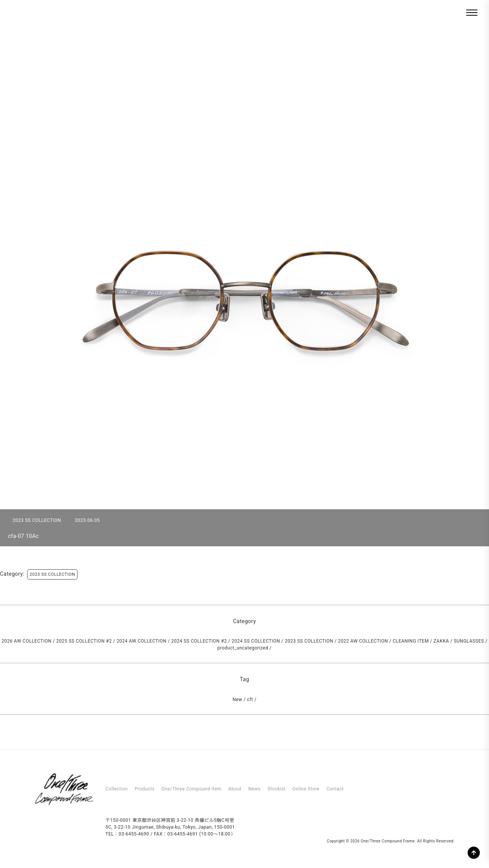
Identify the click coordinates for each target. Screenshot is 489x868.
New (237, 700)
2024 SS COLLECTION (256, 641)
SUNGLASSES (469, 641)
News (254, 789)
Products (144, 789)
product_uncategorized (243, 648)
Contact (335, 789)
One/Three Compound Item (192, 789)
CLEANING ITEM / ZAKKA (421, 641)
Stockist (276, 789)
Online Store (306, 789)
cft (250, 700)
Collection (117, 789)
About (235, 789)
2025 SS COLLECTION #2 (84, 641)
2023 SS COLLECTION (53, 574)
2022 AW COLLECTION (363, 641)
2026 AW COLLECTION (27, 641)
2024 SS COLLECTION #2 (199, 641)
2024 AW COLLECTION (142, 641)
